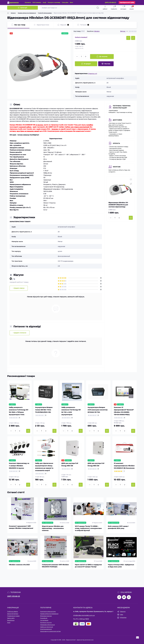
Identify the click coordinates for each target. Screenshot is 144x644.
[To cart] (131, 218)
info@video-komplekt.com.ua (84, 615)
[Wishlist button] (128, 38)
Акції (44, 2)
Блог (71, 2)
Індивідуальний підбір (127, 2)
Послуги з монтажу (54, 2)
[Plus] (86, 57)
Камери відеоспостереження (27, 13)
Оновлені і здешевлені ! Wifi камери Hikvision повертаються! (21, 527)
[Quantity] (81, 57)
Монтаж (117, 167)
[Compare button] (133, 38)
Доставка (117, 120)
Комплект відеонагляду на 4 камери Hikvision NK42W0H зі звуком (19, 466)
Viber (122, 615)
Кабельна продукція (47, 627)
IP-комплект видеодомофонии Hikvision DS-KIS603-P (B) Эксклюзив (124, 466)
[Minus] (77, 57)
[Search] (98, 8)
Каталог (13, 13)
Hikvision (97, 31)
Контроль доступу (46, 623)
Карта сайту (11, 618)
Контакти (28, 2)
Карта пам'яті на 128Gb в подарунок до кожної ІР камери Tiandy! (88, 566)
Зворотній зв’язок (13, 614)
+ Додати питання (20, 333)
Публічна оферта (12, 612)
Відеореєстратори (46, 616)
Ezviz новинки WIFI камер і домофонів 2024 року (118, 527)
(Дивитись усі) (93, 74)
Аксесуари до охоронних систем (50, 631)
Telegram (123, 612)
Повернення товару (13, 616)
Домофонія (44, 618)
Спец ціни (65, 2)
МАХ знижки (37, 2)
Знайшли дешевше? (81, 37)
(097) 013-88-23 (13, 596)
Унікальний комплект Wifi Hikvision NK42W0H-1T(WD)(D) (55, 566)
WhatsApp (123, 618)
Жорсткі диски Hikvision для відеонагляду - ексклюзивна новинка (53, 528)
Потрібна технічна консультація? (122, 107)
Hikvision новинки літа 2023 (19, 565)
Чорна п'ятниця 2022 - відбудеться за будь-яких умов (121, 566)
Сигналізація (44, 620)
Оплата (116, 143)
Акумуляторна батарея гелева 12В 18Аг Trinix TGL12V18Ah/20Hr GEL (44, 410)
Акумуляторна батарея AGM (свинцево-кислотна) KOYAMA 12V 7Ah (97, 410)
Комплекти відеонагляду (48, 612)
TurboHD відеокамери (45, 13)
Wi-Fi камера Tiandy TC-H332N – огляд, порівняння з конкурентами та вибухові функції (88, 528)
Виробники (11, 620)
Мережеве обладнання (47, 625)
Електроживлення (46, 629)
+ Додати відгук (19, 288)
